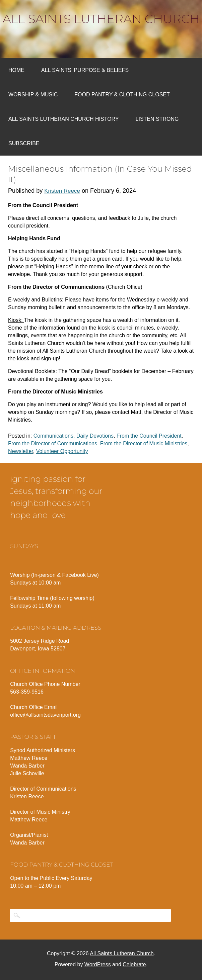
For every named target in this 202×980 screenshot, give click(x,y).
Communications (53, 436)
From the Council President (149, 436)
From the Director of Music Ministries (144, 443)
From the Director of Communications (53, 443)
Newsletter (21, 451)
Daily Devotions (95, 436)
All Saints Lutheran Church (101, 19)
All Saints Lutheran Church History (64, 119)
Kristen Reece (62, 191)
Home (16, 70)
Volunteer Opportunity (62, 451)
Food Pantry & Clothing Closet (122, 95)
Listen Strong (157, 119)
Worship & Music (33, 95)
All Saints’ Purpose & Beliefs (85, 70)
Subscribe (24, 143)
